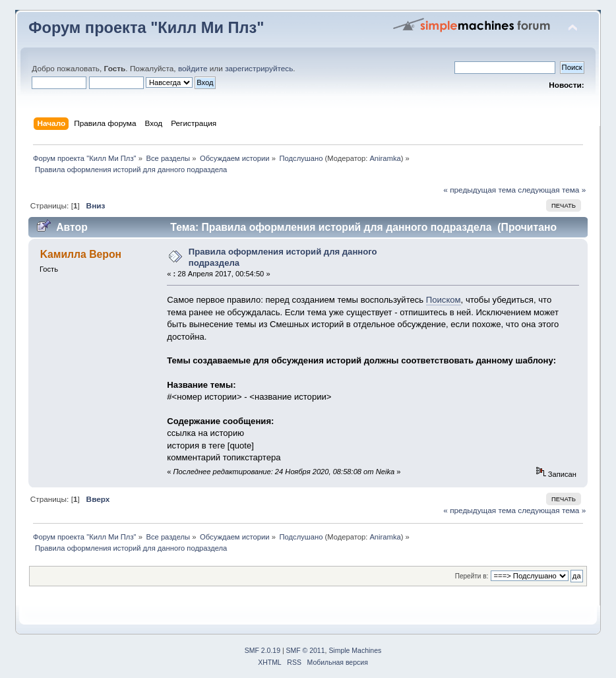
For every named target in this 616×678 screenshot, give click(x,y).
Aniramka (385, 158)
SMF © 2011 (306, 651)
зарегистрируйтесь (259, 69)
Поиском (444, 300)
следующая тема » (552, 190)
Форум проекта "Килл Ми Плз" (146, 28)
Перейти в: (472, 576)
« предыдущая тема (479, 190)
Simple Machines (355, 651)
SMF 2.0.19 (262, 651)
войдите (193, 69)
